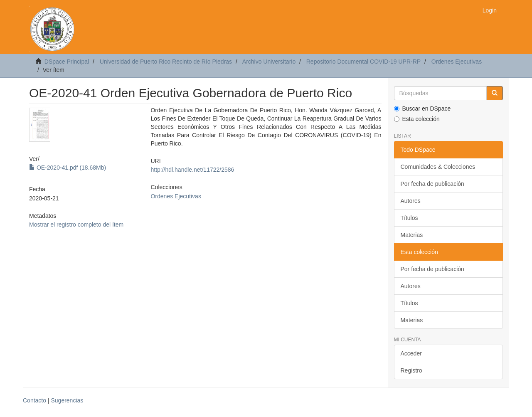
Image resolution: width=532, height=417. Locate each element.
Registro (411, 370)
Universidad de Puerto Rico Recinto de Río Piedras (166, 62)
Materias (412, 235)
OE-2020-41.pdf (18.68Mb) (68, 168)
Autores (411, 201)
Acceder (411, 353)
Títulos (409, 218)
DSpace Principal (67, 62)
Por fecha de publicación (432, 184)
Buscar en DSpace (422, 109)
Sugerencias (67, 400)
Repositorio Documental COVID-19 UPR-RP (363, 62)
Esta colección (417, 119)
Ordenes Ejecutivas (457, 62)
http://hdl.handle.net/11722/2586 (192, 170)
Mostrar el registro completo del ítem (76, 225)
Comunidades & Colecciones (438, 167)
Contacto (34, 400)
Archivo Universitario (269, 62)
